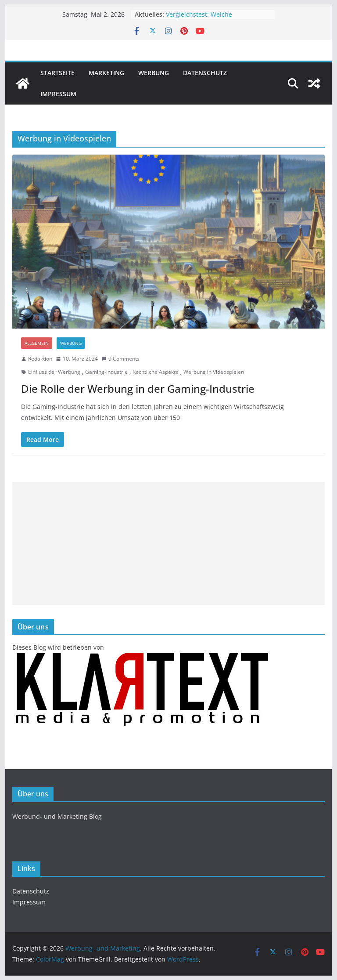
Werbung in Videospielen (214, 372)
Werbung (154, 73)
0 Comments (120, 359)
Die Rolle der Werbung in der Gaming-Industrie (138, 389)
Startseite (57, 73)
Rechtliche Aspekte (156, 372)
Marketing (106, 73)
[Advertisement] (169, 543)
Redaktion (40, 359)
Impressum (58, 94)
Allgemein (37, 343)
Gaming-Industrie (106, 372)
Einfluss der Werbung (54, 372)
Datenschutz (205, 73)
